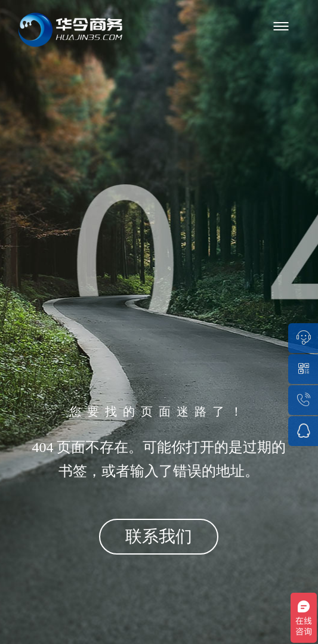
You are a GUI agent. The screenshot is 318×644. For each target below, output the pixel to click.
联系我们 (159, 536)
